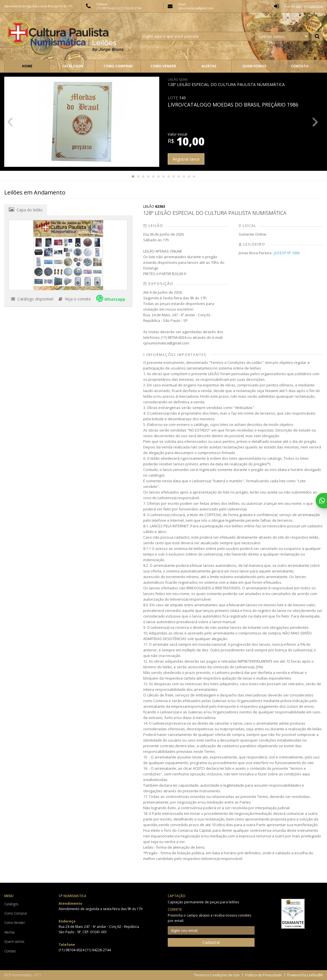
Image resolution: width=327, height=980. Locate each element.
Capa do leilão (26, 210)
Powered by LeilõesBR (305, 975)
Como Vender (163, 66)
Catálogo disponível (32, 299)
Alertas (209, 66)
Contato (300, 66)
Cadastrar (211, 942)
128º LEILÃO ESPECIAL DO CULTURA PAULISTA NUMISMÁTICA (226, 82)
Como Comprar (118, 66)
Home (27, 66)
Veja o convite (75, 299)
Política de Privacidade (263, 975)
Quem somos (254, 66)
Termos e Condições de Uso (217, 975)
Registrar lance (186, 159)
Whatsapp (111, 298)
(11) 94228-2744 (130, 8)
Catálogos (73, 66)
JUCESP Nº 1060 (287, 253)
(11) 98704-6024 (108, 8)
